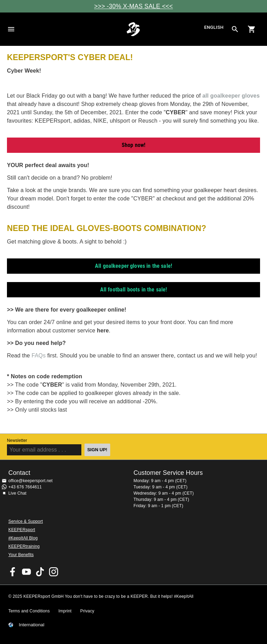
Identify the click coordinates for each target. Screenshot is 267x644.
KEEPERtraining (24, 546)
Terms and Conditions (29, 611)
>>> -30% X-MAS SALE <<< (133, 6)
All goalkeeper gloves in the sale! (133, 266)
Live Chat (17, 493)
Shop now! (133, 145)
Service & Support (26, 521)
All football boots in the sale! (134, 290)
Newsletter (17, 440)
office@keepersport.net (30, 481)
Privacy (87, 611)
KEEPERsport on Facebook (13, 572)
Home (133, 29)
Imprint (65, 611)
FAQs (39, 356)
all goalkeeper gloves (231, 96)
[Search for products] (235, 29)
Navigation (11, 29)
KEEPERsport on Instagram (54, 572)
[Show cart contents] (252, 29)
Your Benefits (21, 555)
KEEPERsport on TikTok (40, 572)
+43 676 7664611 (25, 487)
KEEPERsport (22, 530)
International (32, 625)
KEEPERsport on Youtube (26, 572)
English (214, 28)
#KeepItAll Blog (23, 538)
